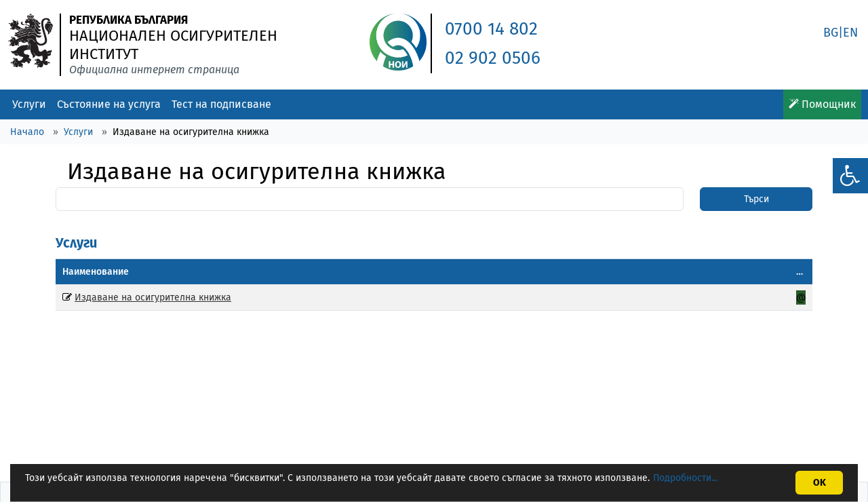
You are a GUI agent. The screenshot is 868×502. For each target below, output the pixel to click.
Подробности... (685, 478)
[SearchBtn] (756, 199)
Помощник (822, 104)
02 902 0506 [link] (493, 58)
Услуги (29, 104)
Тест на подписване (221, 104)
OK (820, 483)
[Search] (370, 199)
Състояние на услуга (109, 104)
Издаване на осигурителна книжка (153, 297)
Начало (27, 132)
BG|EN (841, 33)
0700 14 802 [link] (491, 29)
